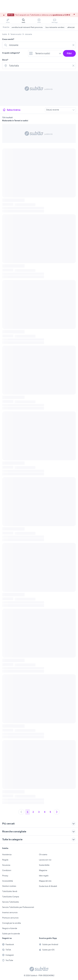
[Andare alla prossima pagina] (57, 812)
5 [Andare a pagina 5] (50, 812)
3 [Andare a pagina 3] (39, 812)
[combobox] (40, 45)
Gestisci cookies (9, 886)
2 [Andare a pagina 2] (33, 812)
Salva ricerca (11, 110)
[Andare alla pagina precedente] (21, 812)
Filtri (69, 53)
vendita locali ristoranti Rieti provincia (27, 27)
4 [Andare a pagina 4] (45, 812)
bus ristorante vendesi (55, 27)
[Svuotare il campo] (73, 45)
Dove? (5, 60)
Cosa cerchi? (8, 39)
